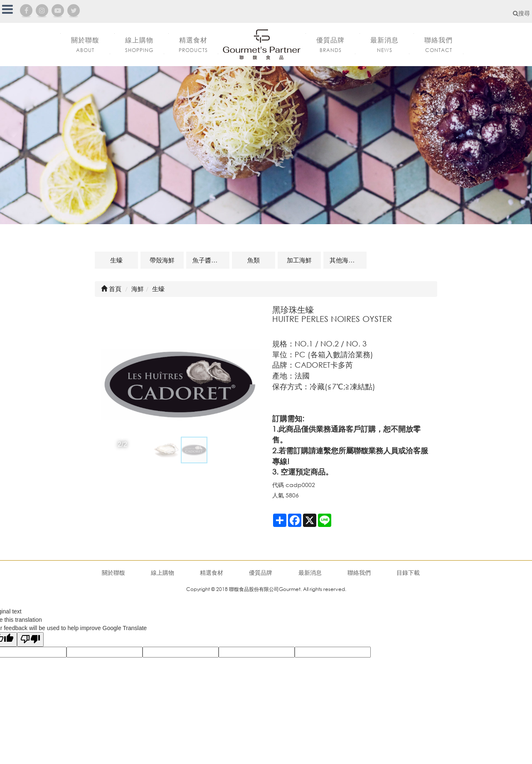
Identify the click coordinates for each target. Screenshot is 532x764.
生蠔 (116, 260)
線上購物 (163, 572)
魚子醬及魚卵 (211, 260)
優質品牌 (261, 572)
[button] (108, 385)
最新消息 (310, 572)
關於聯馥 (113, 572)
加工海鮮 (299, 260)
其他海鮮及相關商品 (348, 260)
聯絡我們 (359, 572)
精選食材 (212, 572)
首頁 (111, 289)
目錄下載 (408, 572)
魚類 (254, 260)
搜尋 (521, 13)
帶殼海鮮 (162, 260)
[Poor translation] (30, 639)
